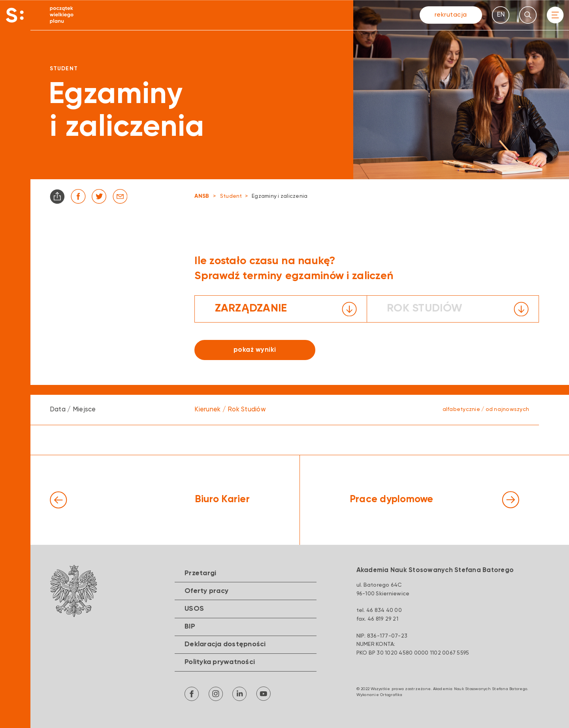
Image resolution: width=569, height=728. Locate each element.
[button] (281, 309)
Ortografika (391, 695)
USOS (194, 609)
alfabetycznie (461, 409)
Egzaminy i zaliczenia (280, 196)
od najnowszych (508, 409)
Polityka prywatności (220, 662)
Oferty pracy (206, 591)
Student (231, 196)
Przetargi (200, 573)
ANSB (202, 196)
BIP (190, 627)
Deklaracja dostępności (225, 644)
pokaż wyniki (255, 350)
